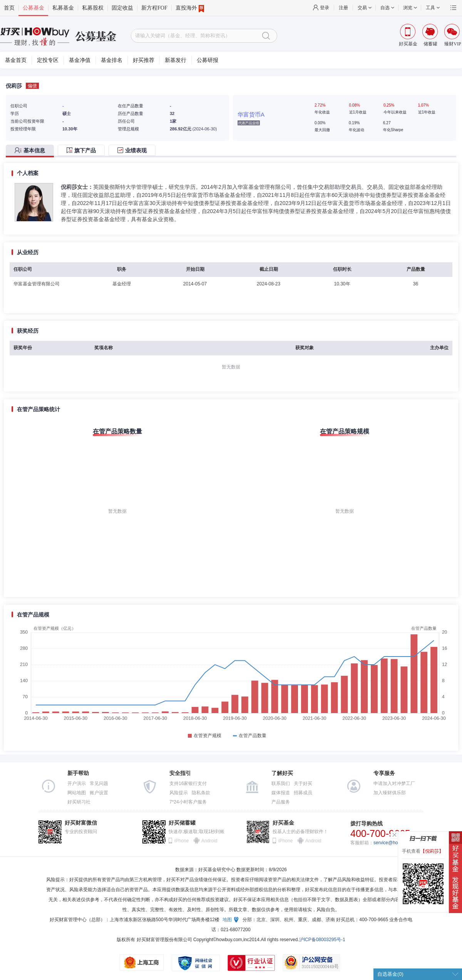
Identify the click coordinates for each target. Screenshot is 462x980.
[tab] (32, 151)
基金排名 (112, 60)
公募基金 (33, 8)
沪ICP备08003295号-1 (322, 940)
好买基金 (283, 823)
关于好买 (303, 783)
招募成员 (303, 793)
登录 (325, 8)
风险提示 (179, 793)
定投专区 (48, 60)
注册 (343, 8)
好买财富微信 (81, 823)
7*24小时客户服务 (188, 802)
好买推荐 (144, 60)
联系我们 (281, 783)
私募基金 (63, 8)
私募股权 (93, 8)
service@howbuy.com (396, 843)
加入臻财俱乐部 (390, 793)
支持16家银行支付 (188, 783)
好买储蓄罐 (182, 823)
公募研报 (208, 60)
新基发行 (176, 60)
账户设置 (99, 793)
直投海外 (190, 8)
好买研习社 (79, 802)
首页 (9, 8)
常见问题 (99, 783)
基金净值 (80, 60)
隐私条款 (201, 793)
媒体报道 (281, 793)
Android (209, 841)
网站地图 (77, 793)
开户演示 (77, 783)
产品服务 (281, 802)
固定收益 (122, 8)
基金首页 (16, 60)
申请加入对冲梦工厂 (394, 783)
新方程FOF (154, 8)
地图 (227, 920)
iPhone (182, 841)
